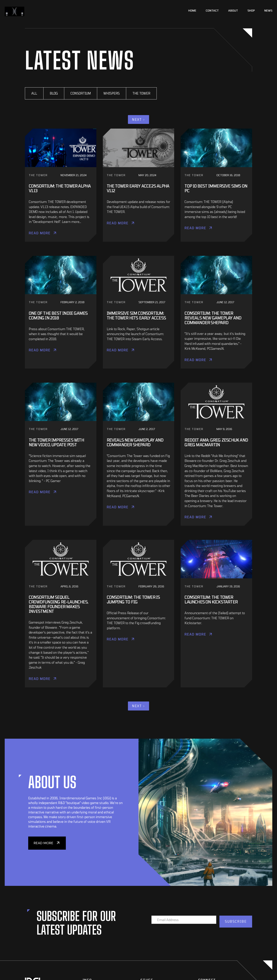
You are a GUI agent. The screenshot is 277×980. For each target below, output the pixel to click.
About (233, 10)
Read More (40, 233)
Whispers (112, 93)
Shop (251, 10)
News (268, 10)
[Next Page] (138, 120)
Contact (212, 10)
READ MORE (43, 843)
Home (192, 10)
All (34, 93)
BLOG (54, 93)
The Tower (141, 93)
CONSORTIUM (81, 93)
